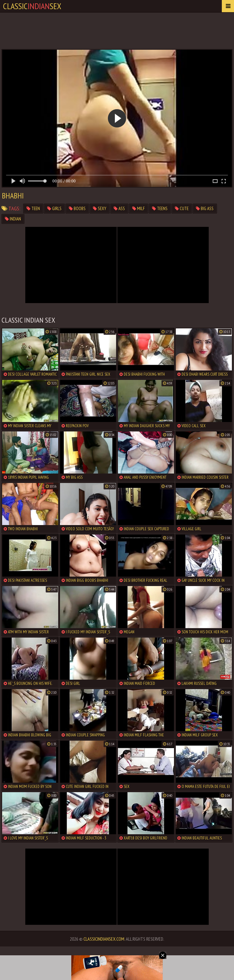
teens (160, 208)
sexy (100, 208)
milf (138, 208)
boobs (77, 208)
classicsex (32, 6)
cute (182, 208)
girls (54, 208)
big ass (205, 208)
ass (119, 208)
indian (13, 219)
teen (33, 208)
